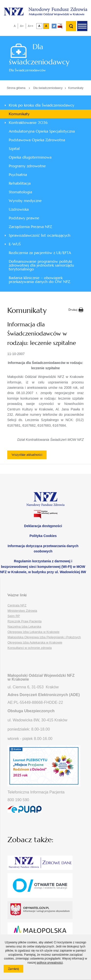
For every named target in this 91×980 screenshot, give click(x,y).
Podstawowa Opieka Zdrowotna (37, 140)
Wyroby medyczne (25, 201)
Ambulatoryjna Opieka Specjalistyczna (42, 131)
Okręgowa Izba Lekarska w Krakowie (33, 632)
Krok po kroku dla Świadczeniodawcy (41, 105)
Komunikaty (76, 88)
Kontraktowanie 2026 (28, 123)
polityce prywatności (50, 963)
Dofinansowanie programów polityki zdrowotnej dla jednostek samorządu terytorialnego (41, 265)
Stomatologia (20, 192)
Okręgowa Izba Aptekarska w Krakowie (35, 642)
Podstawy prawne (24, 218)
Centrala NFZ (17, 605)
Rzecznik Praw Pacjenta (25, 621)
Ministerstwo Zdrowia (22, 611)
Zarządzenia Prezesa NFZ (30, 227)
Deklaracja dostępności (43, 526)
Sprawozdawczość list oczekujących (40, 235)
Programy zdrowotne (27, 166)
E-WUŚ (15, 244)
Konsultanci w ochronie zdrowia (30, 648)
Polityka (43, 536)
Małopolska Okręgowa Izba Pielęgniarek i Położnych (44, 637)
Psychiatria (18, 175)
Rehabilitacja (20, 183)
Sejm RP (14, 616)
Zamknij (16, 970)
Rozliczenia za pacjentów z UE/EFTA (40, 253)
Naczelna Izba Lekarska (24, 627)
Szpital (14, 149)
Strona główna (16, 88)
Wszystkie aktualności (27, 455)
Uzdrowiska (19, 209)
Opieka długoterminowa (30, 157)
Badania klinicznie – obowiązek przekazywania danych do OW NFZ (39, 280)
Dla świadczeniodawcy (48, 88)
